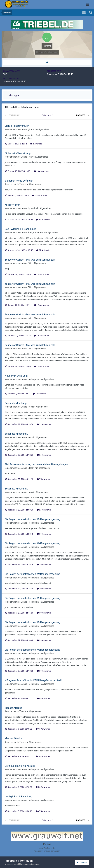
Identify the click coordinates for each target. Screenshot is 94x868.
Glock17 (32, 468)
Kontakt (47, 844)
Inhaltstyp (12, 95)
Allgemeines (43, 129)
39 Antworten (44, 534)
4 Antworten (40, 394)
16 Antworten (41, 171)
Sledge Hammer (35, 233)
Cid (29, 263)
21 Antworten (44, 424)
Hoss (30, 407)
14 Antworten (44, 219)
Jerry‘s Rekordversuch (17, 126)
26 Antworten (43, 787)
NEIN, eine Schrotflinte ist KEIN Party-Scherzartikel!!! (33, 680)
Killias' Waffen (12, 205)
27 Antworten (44, 250)
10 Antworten (39, 195)
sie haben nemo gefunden (19, 181)
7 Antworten (44, 479)
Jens (23, 129)
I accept (82, 862)
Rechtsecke (44, 468)
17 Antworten (41, 274)
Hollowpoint (34, 379)
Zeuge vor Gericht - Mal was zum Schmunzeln (30, 260)
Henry (31, 157)
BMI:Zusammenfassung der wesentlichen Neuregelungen (36, 464)
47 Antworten (43, 811)
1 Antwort (36, 144)
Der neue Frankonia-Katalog (20, 766)
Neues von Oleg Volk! (16, 376)
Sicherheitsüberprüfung (18, 153)
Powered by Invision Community (47, 851)
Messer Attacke (13, 708)
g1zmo (31, 129)
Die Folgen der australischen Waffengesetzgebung (32, 519)
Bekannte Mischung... (17, 403)
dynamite (32, 208)
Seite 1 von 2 (48, 115)
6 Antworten (44, 698)
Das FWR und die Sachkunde (20, 229)
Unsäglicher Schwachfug (18, 797)
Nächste (80, 115)
